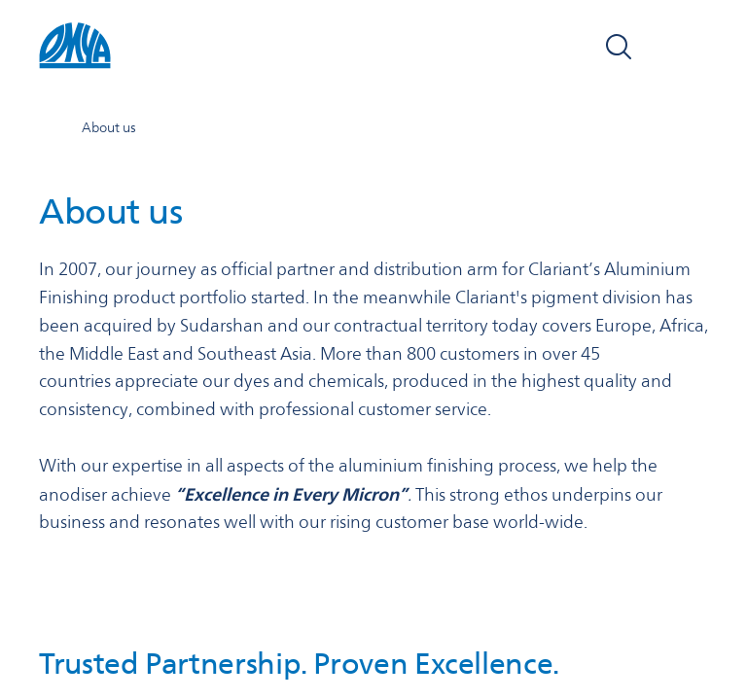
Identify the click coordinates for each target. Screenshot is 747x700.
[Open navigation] (687, 47)
